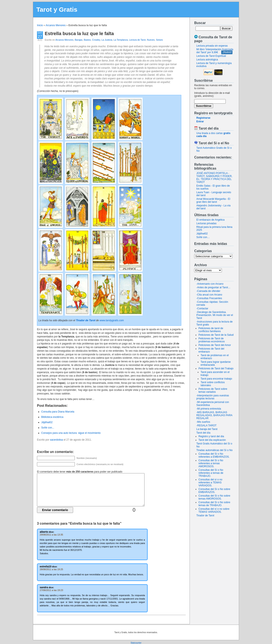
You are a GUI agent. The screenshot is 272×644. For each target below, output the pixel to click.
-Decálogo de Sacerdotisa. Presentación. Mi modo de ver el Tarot (215, 315)
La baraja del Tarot (207, 429)
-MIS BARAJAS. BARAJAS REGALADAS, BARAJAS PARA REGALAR (214, 415)
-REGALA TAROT (206, 426)
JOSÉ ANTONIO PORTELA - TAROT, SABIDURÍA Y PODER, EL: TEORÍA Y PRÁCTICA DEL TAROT (214, 178)
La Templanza (121, 40)
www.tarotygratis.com (112, 320)
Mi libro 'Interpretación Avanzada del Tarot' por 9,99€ (215, 51)
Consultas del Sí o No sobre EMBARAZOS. (214, 491)
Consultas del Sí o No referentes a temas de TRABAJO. (211, 473)
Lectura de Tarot (137, 40)
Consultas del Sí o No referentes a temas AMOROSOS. (211, 463)
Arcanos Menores (56, 25)
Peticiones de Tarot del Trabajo (216, 368)
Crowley (96, 40)
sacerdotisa (56, 440)
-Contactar (202, 308)
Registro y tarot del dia (211, 436)
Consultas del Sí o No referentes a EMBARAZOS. (214, 455)
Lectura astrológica (207, 60)
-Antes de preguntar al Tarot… (213, 287)
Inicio (40, 25)
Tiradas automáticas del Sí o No (214, 450)
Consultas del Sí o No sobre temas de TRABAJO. (214, 504)
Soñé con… (203, 237)
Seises (159, 40)
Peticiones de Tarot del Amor (215, 345)
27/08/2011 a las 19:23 (51, 590)
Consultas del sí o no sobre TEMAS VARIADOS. (214, 510)
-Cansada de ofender (208, 291)
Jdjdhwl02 (202, 234)
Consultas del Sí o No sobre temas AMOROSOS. (214, 497)
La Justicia (107, 40)
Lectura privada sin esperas (212, 46)
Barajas (79, 40)
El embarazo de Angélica (210, 220)
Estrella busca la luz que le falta (79, 34)
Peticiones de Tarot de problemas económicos (212, 340)
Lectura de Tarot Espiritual (211, 56)
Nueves (151, 40)
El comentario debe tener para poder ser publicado (80, 472)
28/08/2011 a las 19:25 (51, 569)
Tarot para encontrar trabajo (216, 379)
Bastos (87, 40)
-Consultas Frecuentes (209, 298)
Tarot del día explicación (212, 440)
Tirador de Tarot (205, 515)
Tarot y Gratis (57, 9)
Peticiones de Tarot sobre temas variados (213, 390)
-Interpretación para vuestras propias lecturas (213, 397)
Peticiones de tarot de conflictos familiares (211, 330)
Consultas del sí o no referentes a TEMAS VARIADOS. (210, 483)
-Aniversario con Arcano (210, 284)
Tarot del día (203, 433)
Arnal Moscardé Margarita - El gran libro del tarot (213, 200)
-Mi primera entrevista (209, 409)
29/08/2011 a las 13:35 (51, 535)
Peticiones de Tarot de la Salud (216, 335)
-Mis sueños (203, 422)
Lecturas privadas (206, 223)
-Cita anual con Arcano (209, 295)
